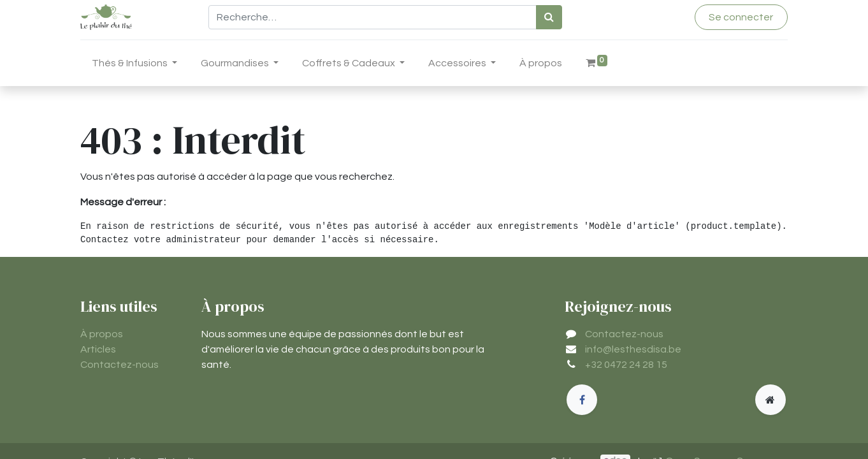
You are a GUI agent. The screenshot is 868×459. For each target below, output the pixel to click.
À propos (102, 334)
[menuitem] (541, 66)
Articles (98, 349)
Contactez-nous (119, 365)
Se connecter (741, 17)
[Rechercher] (549, 17)
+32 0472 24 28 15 (626, 365)
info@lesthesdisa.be (633, 349)
